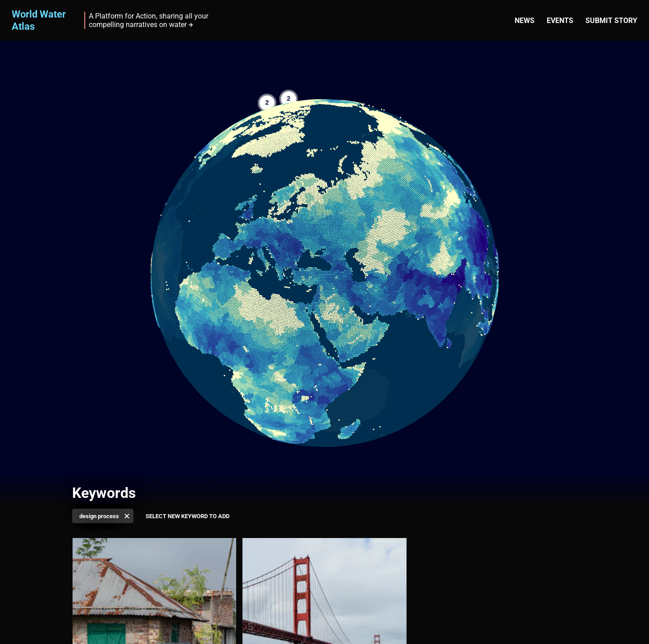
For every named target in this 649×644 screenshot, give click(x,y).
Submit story (611, 21)
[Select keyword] (187, 517)
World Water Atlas (39, 20)
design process (99, 516)
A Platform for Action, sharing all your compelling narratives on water (149, 20)
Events (560, 21)
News (525, 21)
